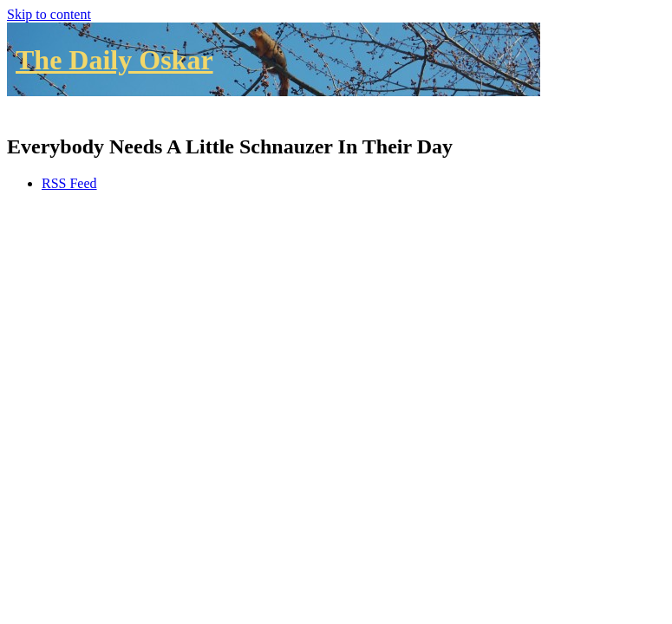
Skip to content (49, 14)
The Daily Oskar (114, 60)
